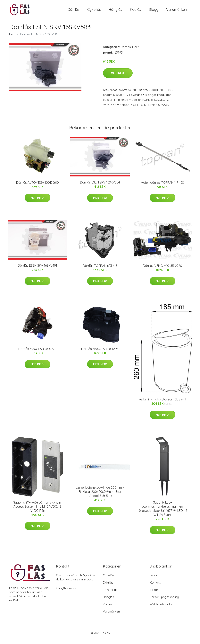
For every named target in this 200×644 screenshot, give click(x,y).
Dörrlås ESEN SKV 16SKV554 (100, 187)
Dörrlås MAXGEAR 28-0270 (37, 353)
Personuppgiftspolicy (164, 601)
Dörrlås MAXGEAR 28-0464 (100, 353)
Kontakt (155, 587)
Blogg (154, 12)
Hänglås (115, 12)
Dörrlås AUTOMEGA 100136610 (37, 187)
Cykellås (94, 12)
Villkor (154, 594)
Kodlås (135, 12)
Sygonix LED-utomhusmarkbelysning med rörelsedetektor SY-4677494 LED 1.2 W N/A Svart (162, 513)
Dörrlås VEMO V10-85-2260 (162, 270)
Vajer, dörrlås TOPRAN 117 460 (162, 187)
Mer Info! (118, 77)
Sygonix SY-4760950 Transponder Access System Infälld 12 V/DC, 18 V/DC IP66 (37, 511)
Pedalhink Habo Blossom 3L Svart (162, 404)
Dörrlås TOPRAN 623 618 (100, 270)
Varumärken (177, 12)
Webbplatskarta (161, 608)
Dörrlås (74, 12)
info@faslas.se (66, 592)
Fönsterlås (110, 594)
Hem (12, 38)
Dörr (135, 51)
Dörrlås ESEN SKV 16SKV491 (37, 270)
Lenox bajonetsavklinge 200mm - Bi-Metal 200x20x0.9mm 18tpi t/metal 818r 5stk (100, 496)
